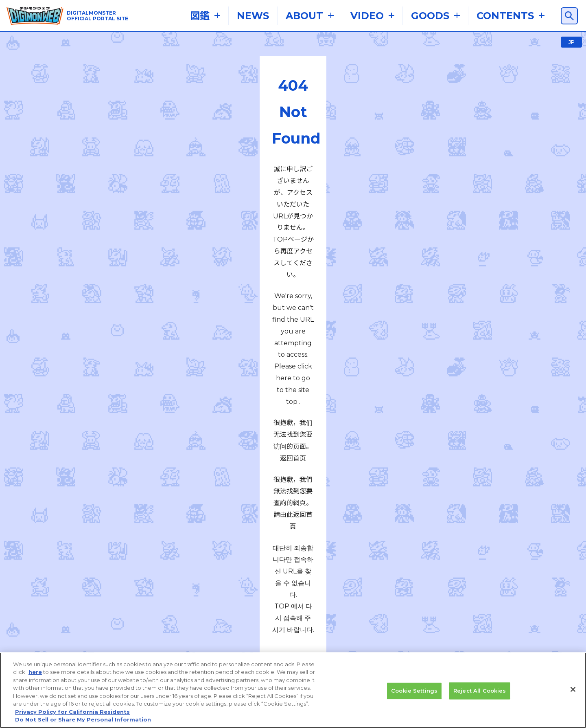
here (35, 676)
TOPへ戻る (293, 317)
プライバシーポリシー (270, 593)
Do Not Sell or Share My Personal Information (83, 724)
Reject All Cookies (480, 694)
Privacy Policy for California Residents (72, 715)
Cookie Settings (414, 694)
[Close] (573, 693)
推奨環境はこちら (152, 574)
